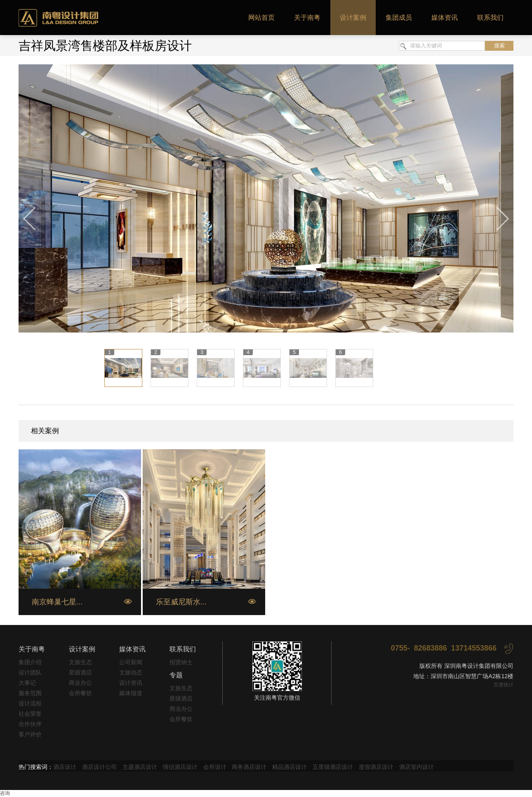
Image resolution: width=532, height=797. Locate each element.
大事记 (27, 683)
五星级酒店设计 (333, 767)
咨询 (5, 793)
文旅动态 (131, 672)
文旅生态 (80, 662)
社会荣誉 (30, 714)
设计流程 (30, 703)
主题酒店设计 (140, 767)
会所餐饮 (80, 693)
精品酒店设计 (290, 767)
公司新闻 (131, 662)
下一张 (502, 219)
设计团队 (30, 672)
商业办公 (80, 683)
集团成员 (399, 18)
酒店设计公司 (99, 767)
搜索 (499, 46)
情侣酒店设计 (180, 767)
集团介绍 (30, 662)
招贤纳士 (181, 662)
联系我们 (490, 18)
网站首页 (261, 18)
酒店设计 (65, 767)
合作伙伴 (30, 724)
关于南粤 (307, 18)
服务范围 (30, 693)
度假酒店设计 (376, 767)
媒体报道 (131, 693)
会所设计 (215, 767)
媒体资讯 (445, 18)
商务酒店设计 (249, 767)
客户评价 (30, 734)
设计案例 (353, 18)
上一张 (30, 219)
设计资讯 (131, 683)
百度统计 (504, 685)
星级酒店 (80, 672)
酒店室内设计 (417, 767)
